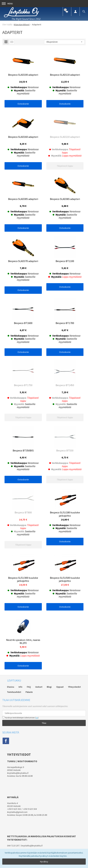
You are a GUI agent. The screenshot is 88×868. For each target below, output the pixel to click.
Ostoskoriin (23, 104)
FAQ (29, 687)
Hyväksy (44, 862)
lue (37, 718)
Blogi (49, 687)
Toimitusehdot (14, 692)
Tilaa (44, 723)
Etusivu (11, 687)
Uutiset (39, 687)
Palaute (29, 692)
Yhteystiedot (74, 687)
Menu (7, 4)
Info (21, 687)
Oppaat (60, 687)
